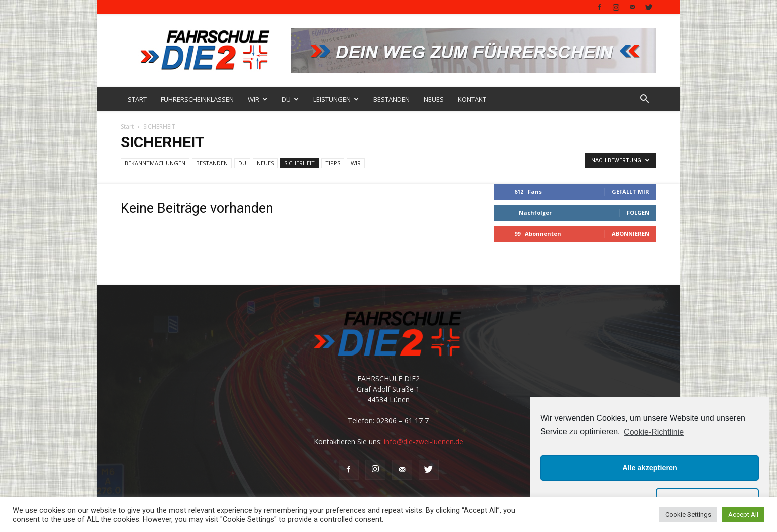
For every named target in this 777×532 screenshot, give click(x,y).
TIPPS (333, 163)
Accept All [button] (743, 515)
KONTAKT (472, 99)
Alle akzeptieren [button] (650, 468)
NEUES (434, 99)
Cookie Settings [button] (688, 515)
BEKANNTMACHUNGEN (155, 163)
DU (290, 99)
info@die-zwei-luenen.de (424, 441)
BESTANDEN (392, 99)
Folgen (638, 212)
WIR (257, 99)
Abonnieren (630, 233)
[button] (644, 100)
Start (127, 127)
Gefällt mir (630, 191)
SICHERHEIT (300, 163)
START (137, 99)
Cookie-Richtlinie (654, 432)
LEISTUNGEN (336, 99)
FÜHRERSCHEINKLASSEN (197, 99)
